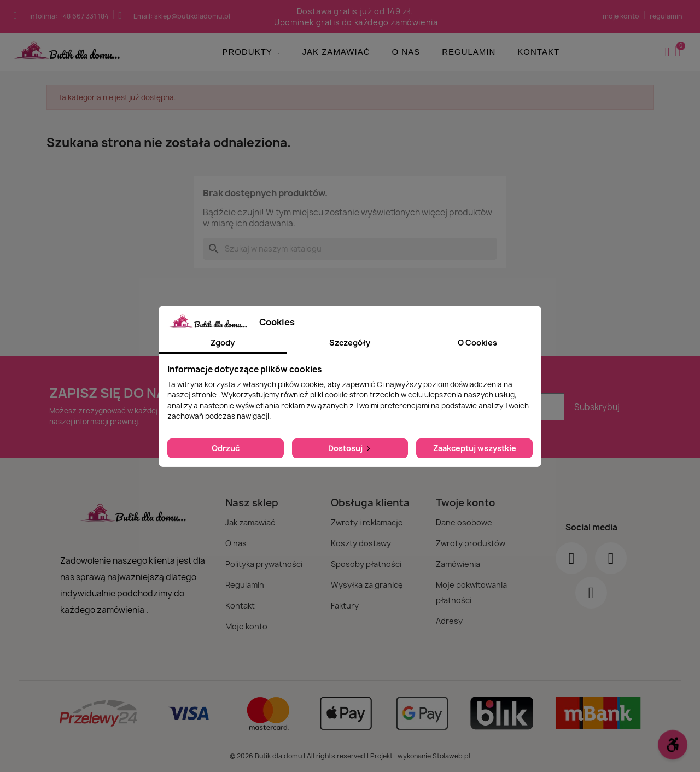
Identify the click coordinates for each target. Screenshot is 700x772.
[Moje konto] (667, 52)
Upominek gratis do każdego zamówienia (356, 22)
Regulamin (469, 52)
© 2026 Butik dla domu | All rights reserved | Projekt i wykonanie (331, 756)
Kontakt (538, 52)
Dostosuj (350, 448)
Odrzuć (226, 448)
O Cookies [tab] (477, 343)
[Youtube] (591, 593)
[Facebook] (571, 558)
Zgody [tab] (223, 343)
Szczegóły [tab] (350, 343)
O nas (406, 52)
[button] (679, 52)
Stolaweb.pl (451, 756)
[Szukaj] (350, 249)
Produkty (252, 52)
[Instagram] (611, 558)
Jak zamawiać (336, 52)
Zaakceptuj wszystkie (475, 448)
